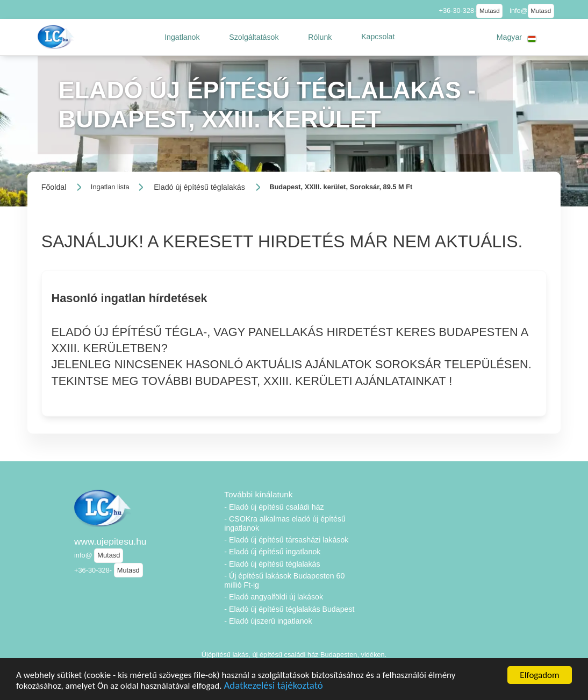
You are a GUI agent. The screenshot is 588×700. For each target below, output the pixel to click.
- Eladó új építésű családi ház (274, 507)
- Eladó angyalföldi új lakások (274, 597)
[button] (182, 37)
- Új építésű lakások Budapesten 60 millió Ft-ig (284, 580)
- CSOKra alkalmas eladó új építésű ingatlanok (285, 523)
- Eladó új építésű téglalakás (272, 564)
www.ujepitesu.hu (110, 541)
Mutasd (490, 11)
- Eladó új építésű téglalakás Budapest (289, 609)
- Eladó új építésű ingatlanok (272, 552)
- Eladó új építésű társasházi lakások (286, 540)
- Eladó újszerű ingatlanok (268, 621)
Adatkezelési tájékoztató (273, 687)
